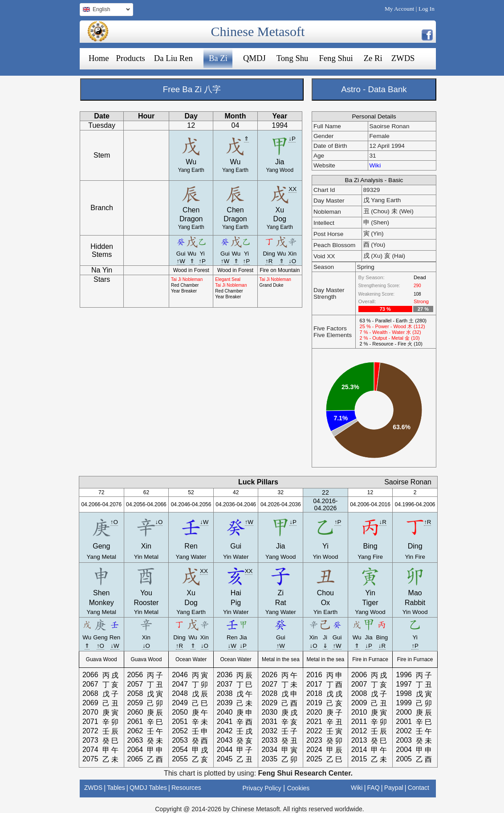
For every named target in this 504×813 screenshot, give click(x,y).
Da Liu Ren (173, 58)
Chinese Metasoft (258, 31)
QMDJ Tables (148, 788)
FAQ (374, 788)
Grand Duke (272, 285)
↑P (202, 261)
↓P (292, 139)
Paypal (394, 788)
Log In (427, 9)
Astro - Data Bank (374, 89)
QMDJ (254, 58)
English (105, 10)
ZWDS (403, 58)
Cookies (299, 788)
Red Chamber (185, 285)
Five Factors (330, 328)
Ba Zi (218, 58)
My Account (399, 9)
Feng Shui (336, 58)
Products (131, 58)
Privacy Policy (262, 788)
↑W (181, 261)
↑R (269, 261)
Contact (419, 788)
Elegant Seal (228, 279)
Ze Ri (373, 58)
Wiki (375, 165)
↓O (292, 261)
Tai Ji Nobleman (187, 279)
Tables (116, 788)
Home (99, 58)
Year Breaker (184, 291)
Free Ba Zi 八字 (192, 89)
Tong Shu (293, 58)
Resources (186, 788)
